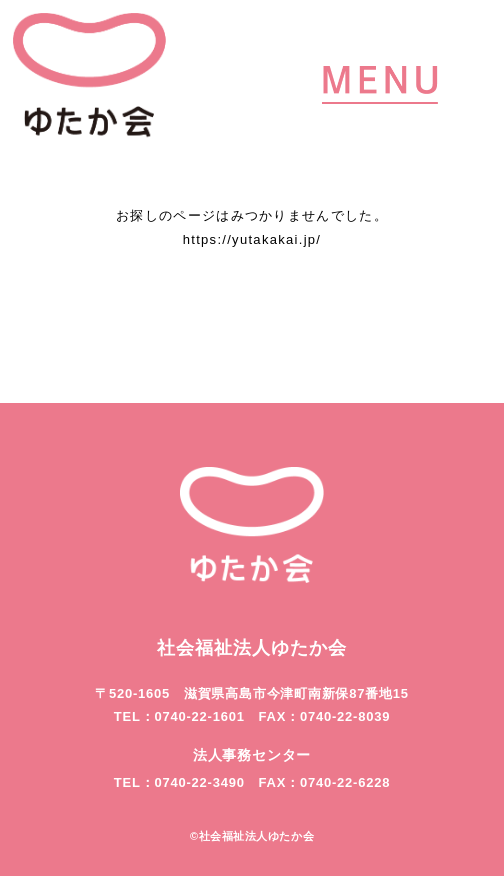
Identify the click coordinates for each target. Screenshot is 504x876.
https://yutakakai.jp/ (252, 239)
